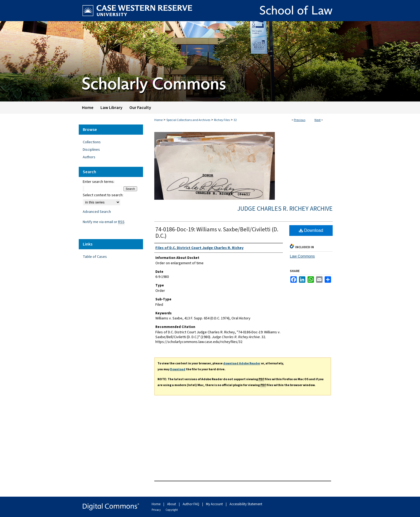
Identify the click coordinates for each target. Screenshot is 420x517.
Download (311, 230)
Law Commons (302, 256)
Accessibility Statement (246, 504)
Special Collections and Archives (188, 120)
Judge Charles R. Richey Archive (285, 209)
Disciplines (91, 150)
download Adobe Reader (242, 363)
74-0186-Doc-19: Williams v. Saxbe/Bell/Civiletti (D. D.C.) (217, 233)
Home (158, 120)
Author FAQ (191, 504)
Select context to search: (103, 195)
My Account (215, 504)
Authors (89, 157)
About (172, 504)
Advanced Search (97, 212)
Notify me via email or (104, 222)
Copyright (172, 510)
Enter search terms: (99, 182)
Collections (92, 142)
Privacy (156, 510)
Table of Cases (95, 257)
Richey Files (222, 120)
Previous (300, 120)
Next (318, 120)
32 (235, 120)
